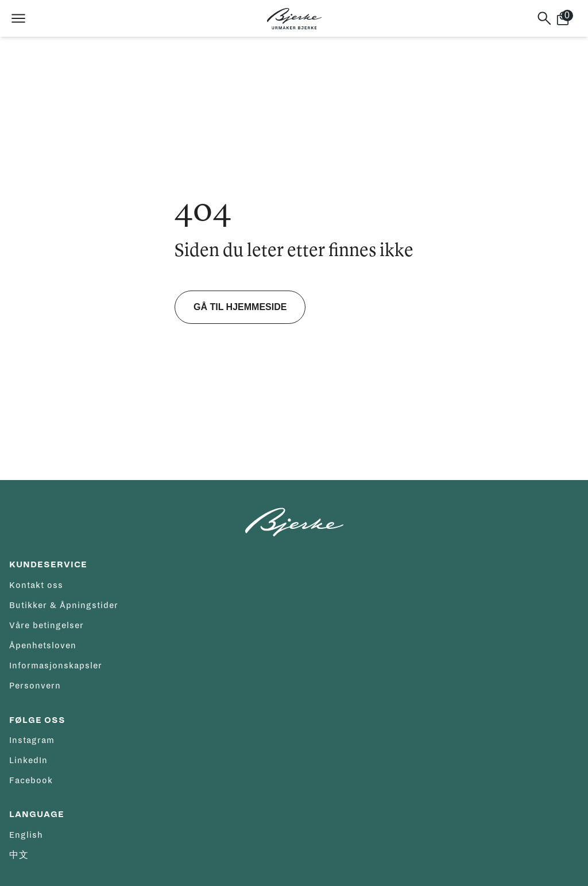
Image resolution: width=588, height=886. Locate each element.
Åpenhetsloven (43, 645)
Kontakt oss (36, 585)
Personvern (35, 686)
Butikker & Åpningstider (64, 605)
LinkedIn (28, 760)
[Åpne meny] (18, 18)
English (26, 835)
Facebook (31, 780)
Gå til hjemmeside (240, 307)
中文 (19, 855)
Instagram (32, 740)
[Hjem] (294, 19)
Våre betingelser (47, 625)
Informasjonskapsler (56, 666)
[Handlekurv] (567, 18)
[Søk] (544, 18)
